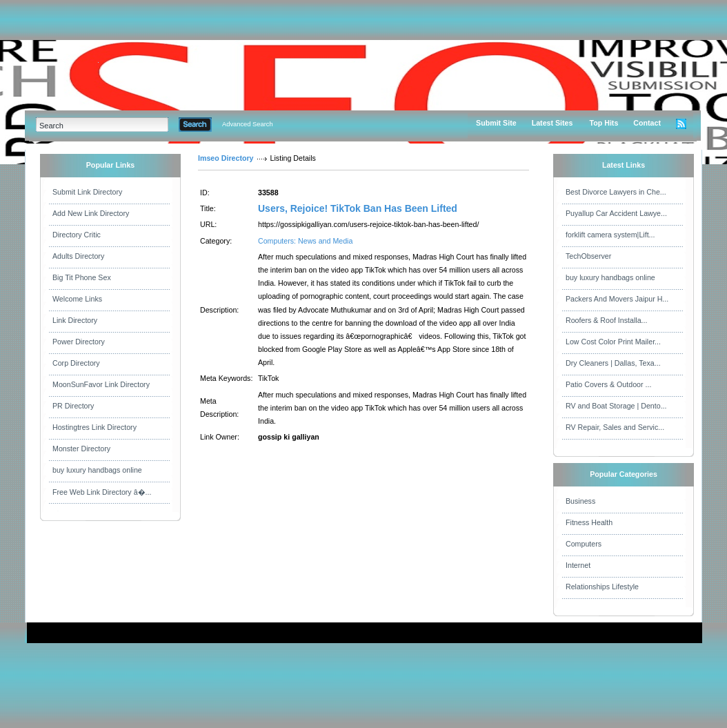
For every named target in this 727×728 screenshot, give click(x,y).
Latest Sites (552, 123)
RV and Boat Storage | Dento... (616, 406)
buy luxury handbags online (97, 470)
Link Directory (75, 320)
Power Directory (79, 342)
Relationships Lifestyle (602, 587)
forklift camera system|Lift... (610, 235)
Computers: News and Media (305, 241)
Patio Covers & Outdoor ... (608, 384)
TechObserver (588, 256)
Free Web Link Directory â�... (102, 492)
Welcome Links (77, 299)
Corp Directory (76, 363)
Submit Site (496, 123)
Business (580, 501)
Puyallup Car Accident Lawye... (616, 213)
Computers (584, 544)
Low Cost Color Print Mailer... (613, 342)
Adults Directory (78, 256)
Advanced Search (248, 124)
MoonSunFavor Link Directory (101, 384)
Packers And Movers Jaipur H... (617, 299)
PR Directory (73, 406)
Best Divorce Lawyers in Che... (616, 192)
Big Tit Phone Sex (82, 277)
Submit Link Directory (87, 192)
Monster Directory (81, 449)
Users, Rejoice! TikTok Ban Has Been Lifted (358, 208)
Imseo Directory (226, 158)
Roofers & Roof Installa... (606, 320)
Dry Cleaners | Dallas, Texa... (613, 363)
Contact (647, 123)
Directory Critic (77, 235)
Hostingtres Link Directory (94, 427)
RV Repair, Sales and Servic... (615, 427)
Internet (578, 565)
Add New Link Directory (91, 213)
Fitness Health (589, 522)
